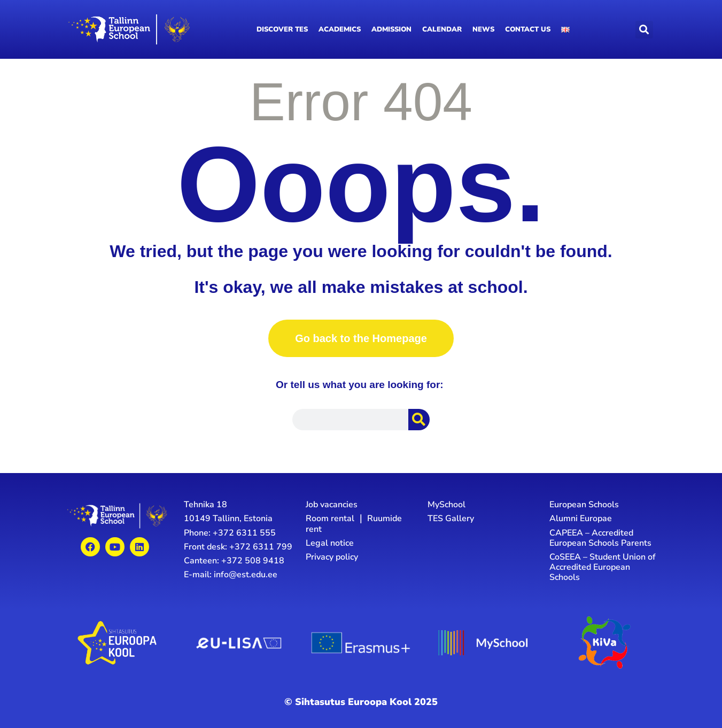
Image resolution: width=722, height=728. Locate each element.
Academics (340, 29)
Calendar (442, 29)
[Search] (419, 420)
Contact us (528, 29)
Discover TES (282, 29)
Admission (391, 29)
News (483, 29)
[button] (644, 30)
